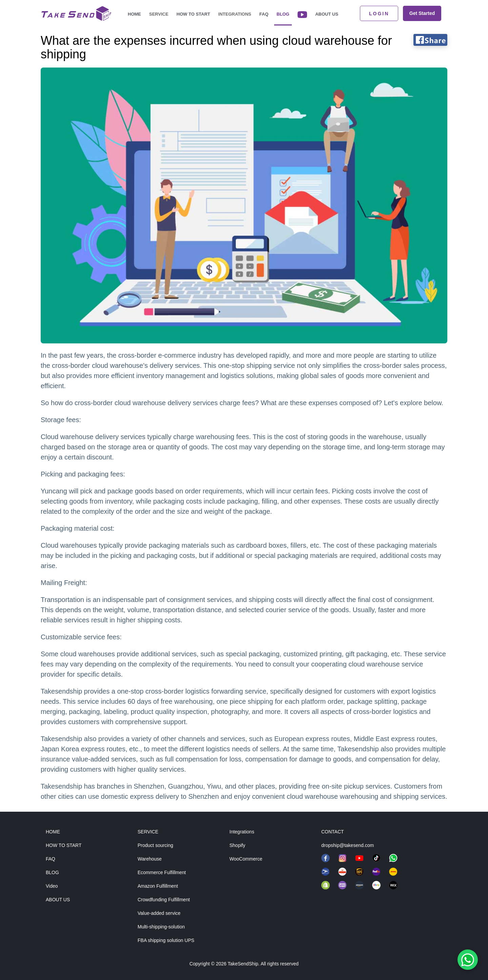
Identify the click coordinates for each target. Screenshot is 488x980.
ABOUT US (58, 900)
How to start (193, 14)
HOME (53, 832)
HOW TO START (64, 845)
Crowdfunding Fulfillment (164, 900)
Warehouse (150, 859)
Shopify (237, 845)
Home (134, 14)
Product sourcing (155, 845)
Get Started (422, 13)
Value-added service (159, 913)
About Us (327, 14)
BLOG (52, 872)
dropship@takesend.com (348, 845)
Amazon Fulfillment (158, 886)
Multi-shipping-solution (161, 927)
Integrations (235, 14)
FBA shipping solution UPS (166, 940)
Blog (283, 14)
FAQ (264, 14)
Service (159, 14)
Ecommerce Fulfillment (162, 872)
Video (52, 886)
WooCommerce (246, 859)
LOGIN (379, 14)
